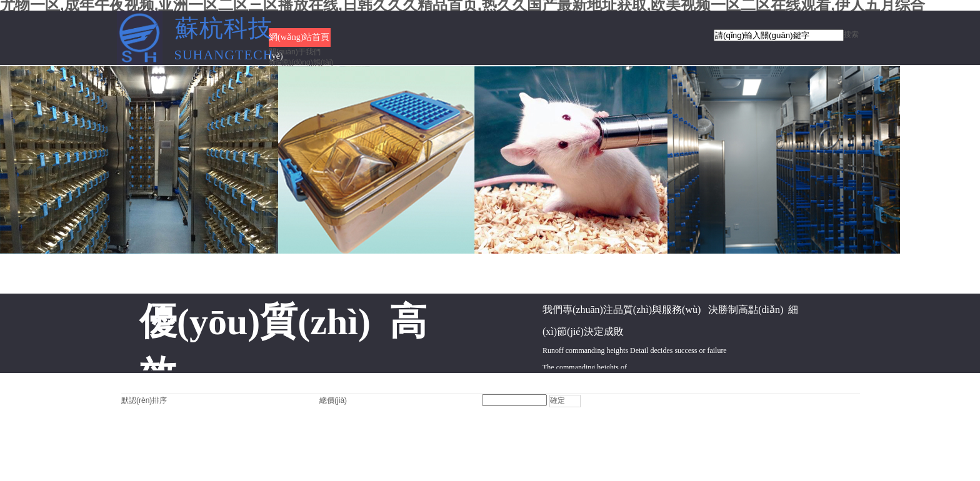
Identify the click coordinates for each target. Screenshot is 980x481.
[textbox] (779, 35)
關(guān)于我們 (295, 52)
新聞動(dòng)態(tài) (301, 62)
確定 (557, 400)
